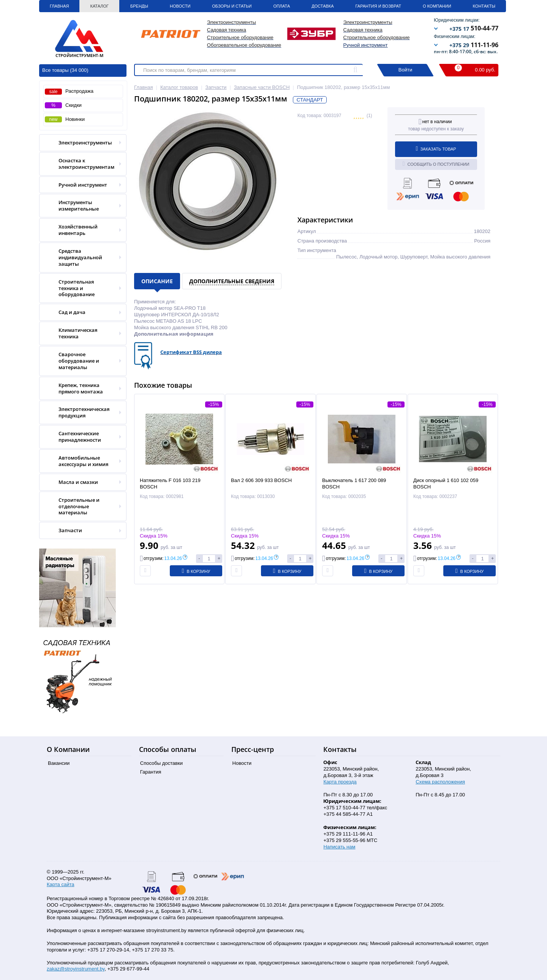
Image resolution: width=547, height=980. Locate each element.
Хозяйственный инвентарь (80, 230)
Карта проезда (340, 782)
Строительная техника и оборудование (80, 288)
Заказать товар (436, 149)
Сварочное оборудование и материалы (80, 361)
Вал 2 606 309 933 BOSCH (261, 480)
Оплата (281, 6)
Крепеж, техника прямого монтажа (80, 389)
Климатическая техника (80, 333)
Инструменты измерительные (80, 206)
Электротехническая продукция (80, 412)
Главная (59, 6)
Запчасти (80, 530)
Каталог (99, 6)
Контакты (484, 6)
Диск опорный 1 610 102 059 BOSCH (446, 484)
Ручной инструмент (366, 45)
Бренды (139, 6)
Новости (180, 6)
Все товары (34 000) (65, 70)
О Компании (437, 6)
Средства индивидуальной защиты (80, 258)
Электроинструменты (80, 143)
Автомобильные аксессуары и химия (80, 461)
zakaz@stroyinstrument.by (76, 969)
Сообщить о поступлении (436, 164)
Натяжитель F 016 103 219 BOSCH (170, 484)
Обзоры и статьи (232, 6)
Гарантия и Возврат (378, 6)
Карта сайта (60, 884)
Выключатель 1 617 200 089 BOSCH (354, 484)
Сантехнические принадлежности (80, 437)
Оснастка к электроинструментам (80, 164)
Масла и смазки (80, 482)
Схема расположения (440, 782)
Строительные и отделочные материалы (80, 507)
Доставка (323, 6)
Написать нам (339, 847)
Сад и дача (80, 312)
